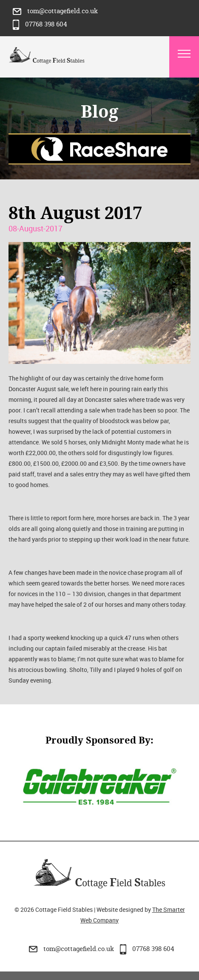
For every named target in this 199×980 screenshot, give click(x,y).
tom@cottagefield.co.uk (55, 11)
